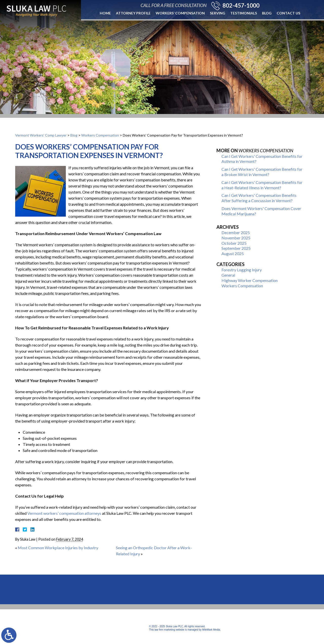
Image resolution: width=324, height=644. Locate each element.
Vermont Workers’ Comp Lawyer (41, 135)
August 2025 (233, 253)
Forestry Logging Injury (242, 270)
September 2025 (236, 248)
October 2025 (234, 243)
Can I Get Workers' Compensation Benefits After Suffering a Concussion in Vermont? (259, 198)
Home (105, 13)
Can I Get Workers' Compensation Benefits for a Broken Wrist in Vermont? (262, 172)
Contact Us (288, 13)
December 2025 (236, 232)
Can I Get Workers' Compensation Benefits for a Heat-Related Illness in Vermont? (262, 185)
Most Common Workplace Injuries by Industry (58, 548)
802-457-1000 (241, 6)
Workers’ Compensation (180, 13)
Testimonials (244, 13)
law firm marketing (165, 630)
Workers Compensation (100, 135)
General (228, 275)
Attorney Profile (133, 13)
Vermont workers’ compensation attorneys (64, 513)
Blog (267, 13)
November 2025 (236, 238)
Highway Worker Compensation (250, 280)
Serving (218, 13)
